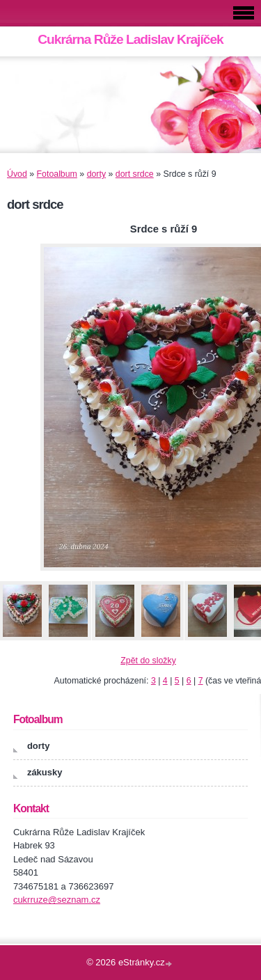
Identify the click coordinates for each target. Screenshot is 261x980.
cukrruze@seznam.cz (57, 900)
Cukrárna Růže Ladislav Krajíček (130, 39)
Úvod (17, 174)
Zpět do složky (148, 661)
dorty (96, 174)
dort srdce (135, 174)
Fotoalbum (57, 174)
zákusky (45, 772)
